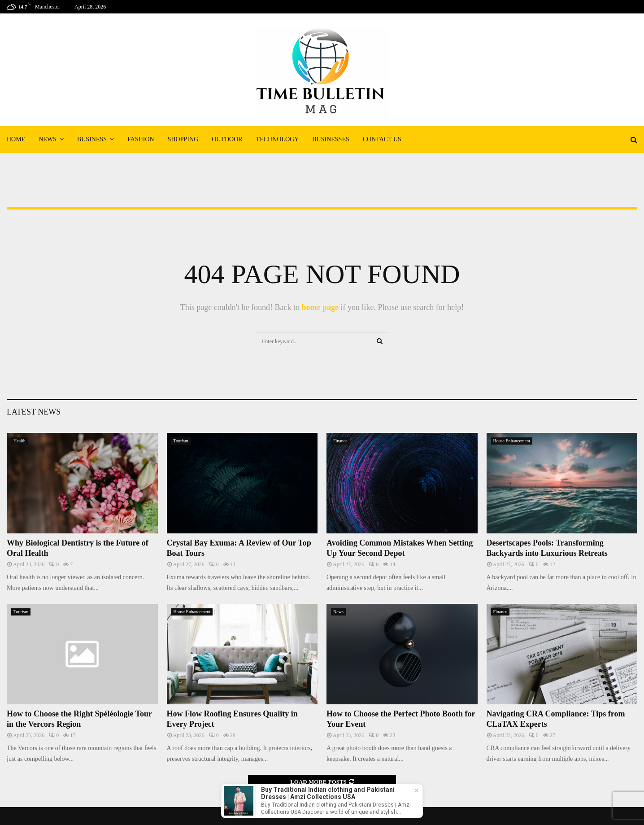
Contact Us (382, 139)
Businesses (331, 139)
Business (92, 139)
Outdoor (227, 139)
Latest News (34, 412)
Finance (340, 441)
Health (20, 441)
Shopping (183, 139)
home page (320, 307)
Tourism (181, 441)
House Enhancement (512, 441)
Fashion (141, 139)
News (48, 139)
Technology (278, 139)
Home (16, 139)
